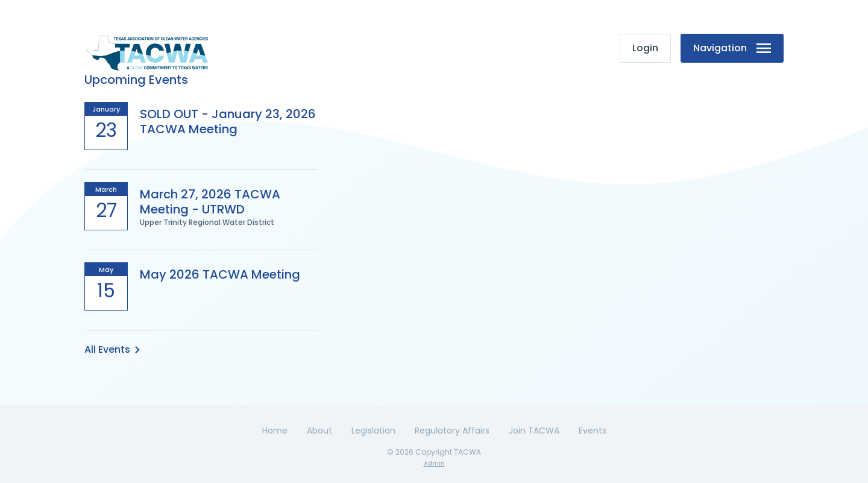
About (319, 431)
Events (593, 431)
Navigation (732, 48)
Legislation (373, 431)
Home (275, 431)
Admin (434, 463)
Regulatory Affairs (452, 431)
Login (645, 48)
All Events (112, 349)
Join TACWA (534, 431)
